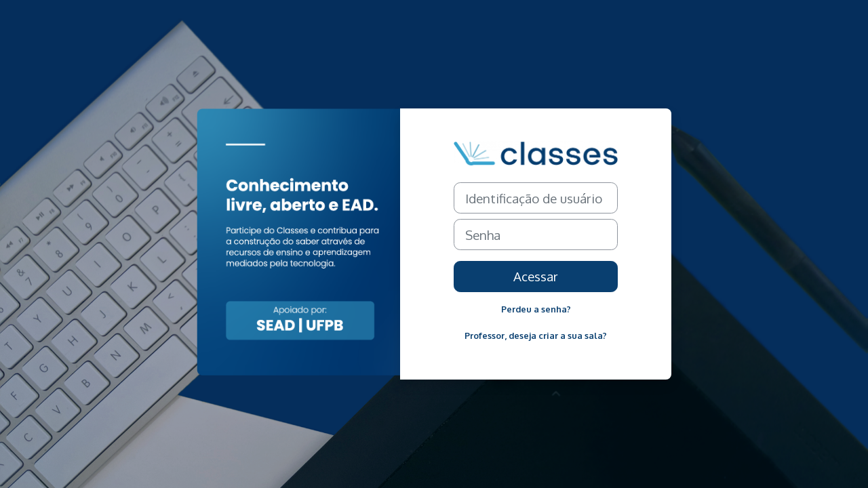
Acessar (536, 276)
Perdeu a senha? (536, 309)
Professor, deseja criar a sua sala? (536, 335)
